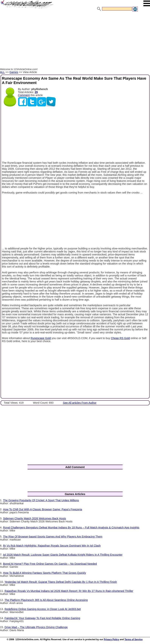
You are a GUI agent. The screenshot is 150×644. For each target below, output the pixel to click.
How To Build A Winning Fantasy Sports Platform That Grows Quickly (44, 573)
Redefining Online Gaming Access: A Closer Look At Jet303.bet (43, 609)
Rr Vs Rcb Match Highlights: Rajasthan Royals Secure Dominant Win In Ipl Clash (52, 546)
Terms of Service (134, 639)
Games (14, 72)
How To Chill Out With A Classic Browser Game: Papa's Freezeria (43, 509)
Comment (24, 95)
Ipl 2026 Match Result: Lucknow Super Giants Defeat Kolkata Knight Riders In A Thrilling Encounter (63, 555)
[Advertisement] (75, 40)
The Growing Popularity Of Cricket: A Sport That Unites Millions (41, 500)
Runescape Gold (41, 338)
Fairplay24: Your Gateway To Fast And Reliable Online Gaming (42, 618)
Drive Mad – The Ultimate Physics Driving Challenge (36, 627)
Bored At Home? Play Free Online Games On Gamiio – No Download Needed (50, 564)
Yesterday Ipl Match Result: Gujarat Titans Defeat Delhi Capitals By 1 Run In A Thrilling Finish (61, 582)
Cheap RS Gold (120, 338)
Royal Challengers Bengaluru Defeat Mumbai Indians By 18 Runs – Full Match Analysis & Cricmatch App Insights (71, 528)
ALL (2, 72)
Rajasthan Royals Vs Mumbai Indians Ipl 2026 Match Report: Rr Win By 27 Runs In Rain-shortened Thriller (69, 591)
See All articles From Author (80, 403)
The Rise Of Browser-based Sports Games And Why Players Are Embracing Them (53, 537)
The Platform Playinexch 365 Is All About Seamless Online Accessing (46, 600)
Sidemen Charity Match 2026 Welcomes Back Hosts (34, 518)
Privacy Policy (111, 639)
